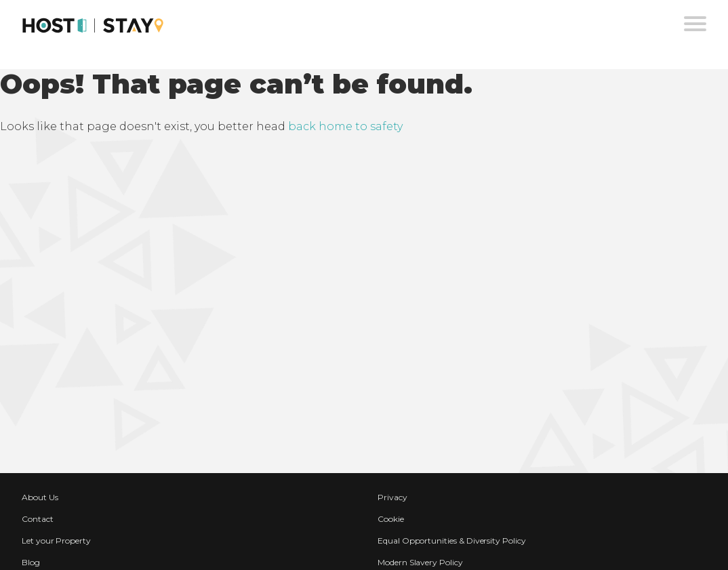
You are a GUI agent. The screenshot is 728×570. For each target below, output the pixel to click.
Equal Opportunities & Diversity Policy (452, 541)
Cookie (391, 519)
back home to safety (345, 126)
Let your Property (56, 541)
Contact (38, 519)
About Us (40, 497)
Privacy (392, 497)
